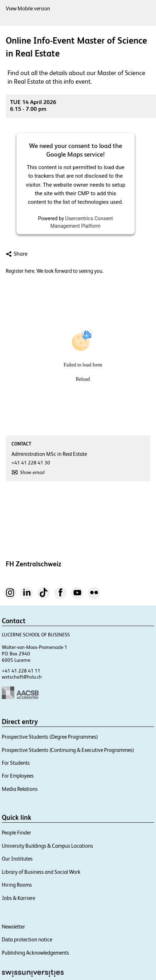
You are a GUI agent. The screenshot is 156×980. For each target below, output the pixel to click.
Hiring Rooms (17, 885)
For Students (16, 763)
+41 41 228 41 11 (21, 671)
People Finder (16, 833)
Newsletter (13, 927)
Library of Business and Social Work (41, 872)
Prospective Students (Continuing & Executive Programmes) (68, 750)
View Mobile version (28, 8)
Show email (32, 472)
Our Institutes (17, 859)
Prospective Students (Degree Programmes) (50, 737)
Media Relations (20, 789)
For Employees (18, 776)
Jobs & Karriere (18, 898)
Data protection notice (27, 939)
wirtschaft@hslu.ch (22, 677)
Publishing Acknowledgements (35, 953)
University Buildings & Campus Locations (47, 846)
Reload (83, 379)
